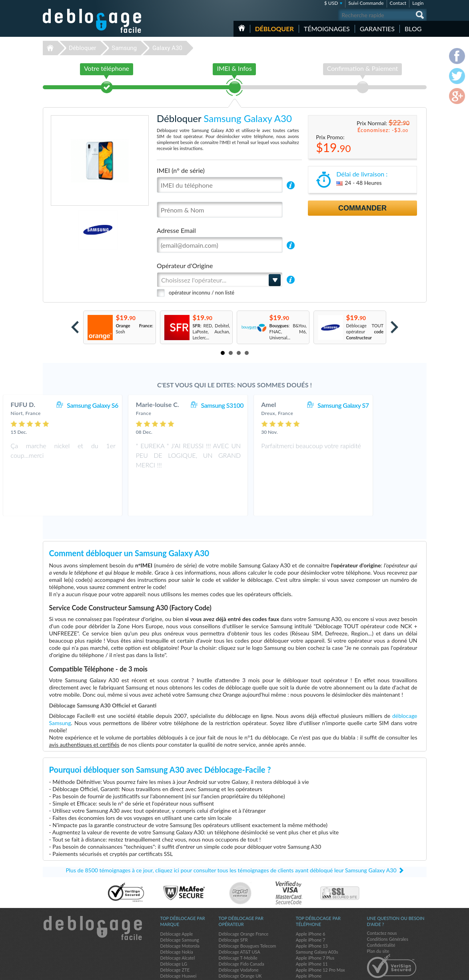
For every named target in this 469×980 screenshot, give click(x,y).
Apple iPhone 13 (312, 910)
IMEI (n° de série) (181, 170)
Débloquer (274, 29)
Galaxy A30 (167, 48)
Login (418, 3)
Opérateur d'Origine (185, 266)
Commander (362, 208)
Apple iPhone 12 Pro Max (320, 934)
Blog (413, 29)
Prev (75, 327)
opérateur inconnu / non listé (202, 293)
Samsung (124, 48)
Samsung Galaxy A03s (317, 916)
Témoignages (327, 29)
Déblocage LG (174, 928)
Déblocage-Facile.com (93, 892)
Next (394, 327)
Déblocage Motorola (180, 910)
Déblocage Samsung (180, 904)
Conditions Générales (388, 903)
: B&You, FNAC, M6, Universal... (288, 332)
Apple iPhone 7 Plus (315, 922)
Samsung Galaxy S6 (139, 405)
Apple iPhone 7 (311, 904)
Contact (398, 3)
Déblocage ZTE (175, 934)
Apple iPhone (309, 940)
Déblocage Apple (177, 898)
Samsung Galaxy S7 (390, 405)
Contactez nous (382, 897)
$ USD (331, 3)
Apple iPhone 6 (311, 898)
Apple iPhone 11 (312, 928)
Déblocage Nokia (177, 916)
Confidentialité (381, 909)
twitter (405, 970)
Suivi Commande (366, 3)
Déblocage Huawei (179, 940)
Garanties (377, 29)
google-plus (421, 970)
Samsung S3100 (269, 405)
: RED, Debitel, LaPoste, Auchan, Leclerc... (212, 332)
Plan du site (378, 915)
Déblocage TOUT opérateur (365, 332)
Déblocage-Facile (92, 21)
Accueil (242, 28)
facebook (389, 970)
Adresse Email (176, 230)
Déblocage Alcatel (178, 922)
